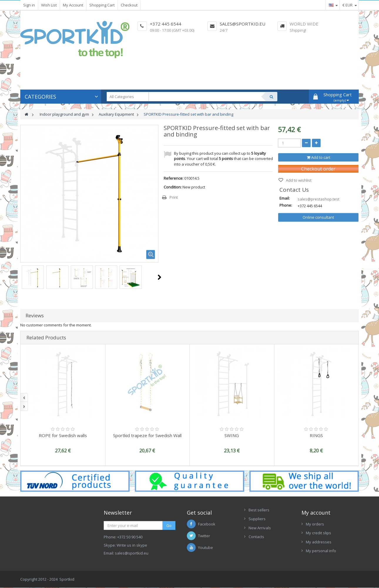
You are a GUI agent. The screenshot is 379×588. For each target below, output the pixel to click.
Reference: (173, 178)
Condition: (173, 187)
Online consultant (318, 217)
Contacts (256, 537)
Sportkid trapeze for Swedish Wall (147, 435)
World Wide (304, 24)
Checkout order (318, 169)
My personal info (321, 551)
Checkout (129, 5)
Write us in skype (132, 545)
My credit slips (318, 533)
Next (159, 277)
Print (174, 197)
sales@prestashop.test (318, 199)
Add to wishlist (298, 180)
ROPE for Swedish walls (63, 435)
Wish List (49, 5)
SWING (232, 435)
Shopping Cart (102, 5)
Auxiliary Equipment (116, 114)
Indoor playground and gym (64, 114)
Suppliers (257, 519)
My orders (315, 524)
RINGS (316, 435)
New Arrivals (260, 528)
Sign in (29, 5)
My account (316, 513)
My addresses (319, 542)
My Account (73, 5)
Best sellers (259, 510)
